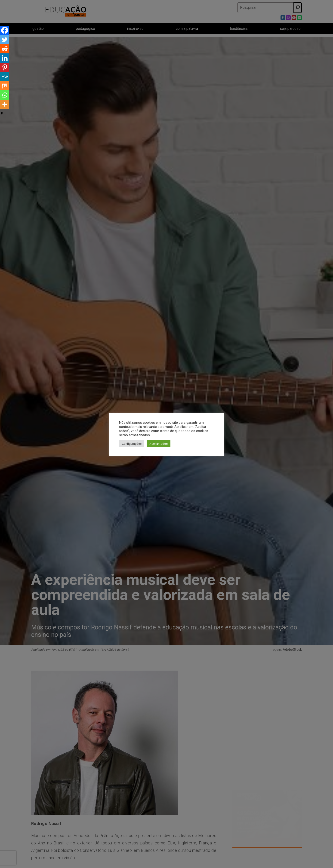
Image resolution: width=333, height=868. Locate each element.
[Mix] (5, 86)
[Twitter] (5, 40)
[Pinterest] (5, 67)
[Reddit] (5, 49)
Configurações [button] (132, 444)
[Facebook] (5, 30)
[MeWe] (5, 77)
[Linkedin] (5, 58)
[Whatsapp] (5, 95)
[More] (5, 104)
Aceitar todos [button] (159, 444)
